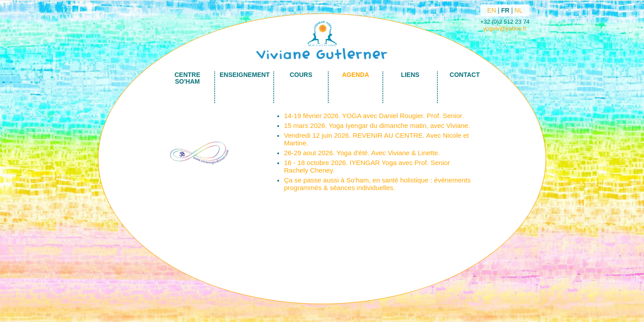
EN (492, 10)
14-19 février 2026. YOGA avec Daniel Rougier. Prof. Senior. (374, 116)
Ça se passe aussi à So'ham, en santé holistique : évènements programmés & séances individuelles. (377, 184)
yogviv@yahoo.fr (505, 28)
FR (505, 10)
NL (519, 10)
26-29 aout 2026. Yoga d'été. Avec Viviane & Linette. (362, 153)
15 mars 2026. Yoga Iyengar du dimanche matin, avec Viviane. (377, 125)
